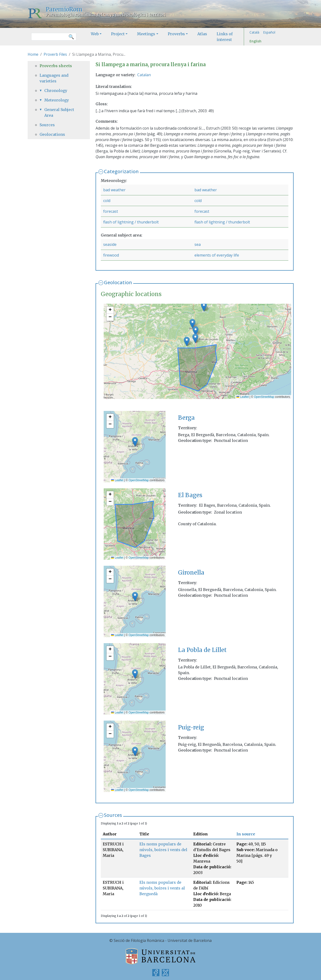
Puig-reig (191, 727)
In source (246, 834)
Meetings (146, 34)
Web (95, 34)
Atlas (202, 34)
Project (118, 34)
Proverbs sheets (56, 66)
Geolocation (118, 282)
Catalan (144, 75)
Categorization (121, 171)
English (255, 41)
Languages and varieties (54, 78)
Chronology (56, 91)
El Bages (190, 495)
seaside (110, 244)
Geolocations (52, 134)
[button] (195, 338)
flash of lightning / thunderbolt (131, 222)
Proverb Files (55, 54)
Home (33, 54)
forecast (111, 211)
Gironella (191, 573)
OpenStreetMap (264, 397)
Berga (186, 418)
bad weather (114, 190)
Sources (113, 815)
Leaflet (242, 397)
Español (269, 32)
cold (107, 201)
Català (254, 32)
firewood (111, 255)
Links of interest (225, 37)
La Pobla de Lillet (202, 650)
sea (198, 244)
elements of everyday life (217, 255)
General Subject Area (59, 112)
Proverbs (176, 34)
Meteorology (57, 100)
